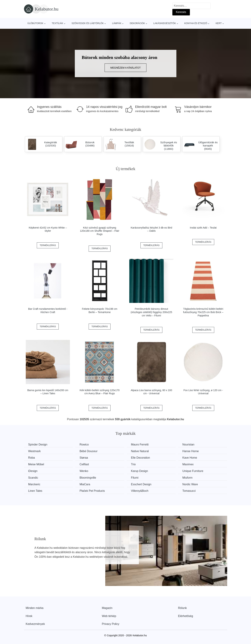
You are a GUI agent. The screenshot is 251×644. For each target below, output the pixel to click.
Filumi (136, 477)
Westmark (35, 451)
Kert (219, 23)
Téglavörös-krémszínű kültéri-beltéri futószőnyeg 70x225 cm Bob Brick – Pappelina (203, 312)
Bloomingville (89, 477)
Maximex (190, 464)
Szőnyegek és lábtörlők (88, 23)
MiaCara (86, 484)
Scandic (33, 477)
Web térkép (109, 616)
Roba (32, 458)
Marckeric (34, 484)
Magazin (107, 608)
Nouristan (191, 445)
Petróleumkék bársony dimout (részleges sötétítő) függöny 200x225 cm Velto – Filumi (151, 312)
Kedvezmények (35, 624)
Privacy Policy (111, 624)
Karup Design (141, 471)
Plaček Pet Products (93, 491)
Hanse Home (193, 451)
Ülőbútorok (35, 23)
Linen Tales (35, 491)
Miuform (190, 477)
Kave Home (192, 458)
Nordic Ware (192, 484)
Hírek (29, 616)
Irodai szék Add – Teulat (203, 228)
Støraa (85, 458)
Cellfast (85, 464)
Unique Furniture (195, 471)
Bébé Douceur (89, 451)
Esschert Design (143, 484)
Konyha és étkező (196, 23)
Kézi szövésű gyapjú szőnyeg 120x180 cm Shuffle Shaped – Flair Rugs (100, 231)
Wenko (85, 471)
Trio (135, 464)
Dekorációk (137, 23)
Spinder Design (38, 445)
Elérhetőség (186, 616)
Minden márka (35, 608)
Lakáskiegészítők (165, 23)
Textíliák (57, 23)
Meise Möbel (36, 464)
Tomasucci (191, 491)
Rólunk (183, 608)
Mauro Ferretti (141, 445)
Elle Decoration (142, 458)
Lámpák (117, 23)
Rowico (85, 445)
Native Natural (141, 451)
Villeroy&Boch (141, 491)
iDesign (33, 471)
